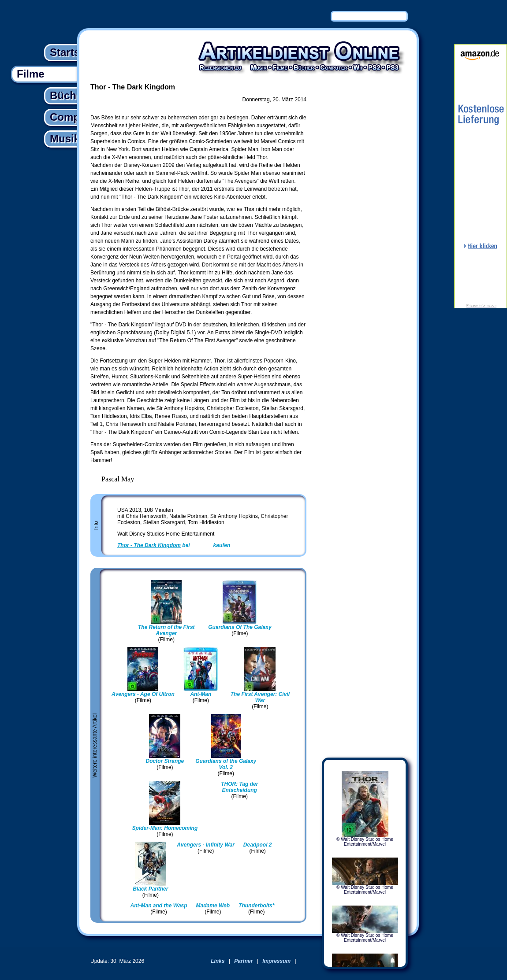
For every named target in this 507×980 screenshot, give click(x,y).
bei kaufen (174, 545)
